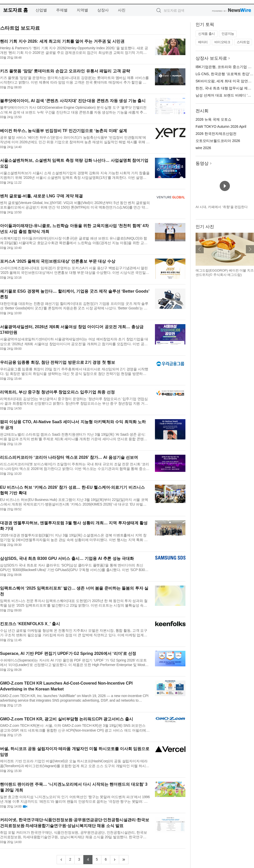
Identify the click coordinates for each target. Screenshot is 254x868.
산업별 (41, 10)
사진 (122, 10)
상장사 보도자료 (211, 58)
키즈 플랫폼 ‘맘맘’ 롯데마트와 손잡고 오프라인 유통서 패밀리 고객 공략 (65, 71)
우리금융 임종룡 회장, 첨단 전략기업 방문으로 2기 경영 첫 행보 (58, 362)
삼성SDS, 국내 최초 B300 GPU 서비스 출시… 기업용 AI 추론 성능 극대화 (67, 558)
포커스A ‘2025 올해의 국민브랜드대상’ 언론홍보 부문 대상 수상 (58, 261)
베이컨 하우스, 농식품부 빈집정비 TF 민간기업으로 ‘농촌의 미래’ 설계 (63, 131)
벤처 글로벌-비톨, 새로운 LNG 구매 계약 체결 (41, 196)
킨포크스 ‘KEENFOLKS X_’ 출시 (30, 624)
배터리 (203, 42)
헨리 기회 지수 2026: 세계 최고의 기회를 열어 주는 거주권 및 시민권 (62, 41)
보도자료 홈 (15, 10)
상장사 (103, 10)
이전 (200, 249)
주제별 (62, 10)
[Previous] (61, 860)
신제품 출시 (207, 34)
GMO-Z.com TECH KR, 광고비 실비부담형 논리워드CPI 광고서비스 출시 (67, 719)
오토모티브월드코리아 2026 (218, 141)
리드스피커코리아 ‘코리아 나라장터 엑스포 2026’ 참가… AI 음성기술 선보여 (69, 457)
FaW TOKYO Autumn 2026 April (221, 127)
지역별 (82, 10)
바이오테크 (222, 42)
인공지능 (228, 34)
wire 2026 (203, 148)
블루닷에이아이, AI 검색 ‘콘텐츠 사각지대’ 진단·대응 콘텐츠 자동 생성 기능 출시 (73, 101)
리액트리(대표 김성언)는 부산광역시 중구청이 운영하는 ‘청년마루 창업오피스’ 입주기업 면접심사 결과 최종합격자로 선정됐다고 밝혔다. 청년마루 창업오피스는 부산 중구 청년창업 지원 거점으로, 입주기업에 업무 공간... (74, 401)
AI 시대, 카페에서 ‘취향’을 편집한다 (222, 207)
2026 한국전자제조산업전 (216, 134)
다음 (250, 249)
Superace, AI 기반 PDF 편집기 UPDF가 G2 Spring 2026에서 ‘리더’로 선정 (68, 653)
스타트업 (243, 42)
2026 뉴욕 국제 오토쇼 (213, 119)
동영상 (202, 163)
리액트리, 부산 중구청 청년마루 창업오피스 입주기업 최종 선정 (57, 392)
